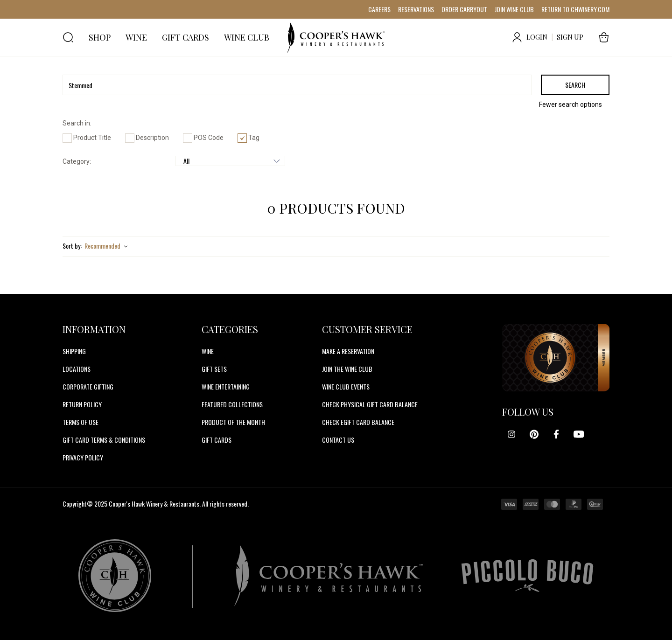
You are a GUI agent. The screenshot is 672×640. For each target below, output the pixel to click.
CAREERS (379, 9)
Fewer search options (570, 104)
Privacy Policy (83, 457)
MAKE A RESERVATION (348, 351)
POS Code (203, 138)
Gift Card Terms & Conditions (104, 440)
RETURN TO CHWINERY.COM (575, 9)
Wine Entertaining (226, 386)
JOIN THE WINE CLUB (347, 369)
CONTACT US (338, 440)
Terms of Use (80, 422)
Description (147, 138)
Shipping (74, 351)
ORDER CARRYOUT (464, 9)
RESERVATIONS (416, 9)
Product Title (87, 138)
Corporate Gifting (88, 386)
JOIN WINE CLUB (514, 9)
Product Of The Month (233, 422)
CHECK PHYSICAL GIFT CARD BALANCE (370, 404)
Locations (77, 369)
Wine (208, 351)
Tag (248, 138)
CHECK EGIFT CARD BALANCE (358, 422)
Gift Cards (217, 440)
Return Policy (82, 404)
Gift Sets (214, 369)
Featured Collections (232, 404)
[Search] (297, 85)
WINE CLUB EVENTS (346, 386)
